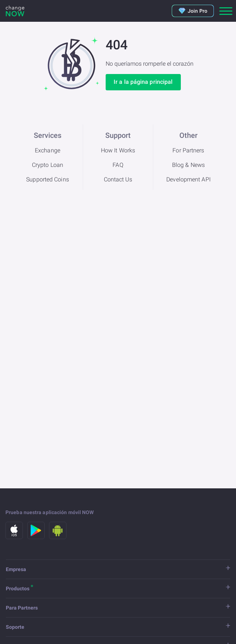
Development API (188, 179)
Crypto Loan (48, 165)
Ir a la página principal (143, 82)
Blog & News (188, 165)
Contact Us (118, 179)
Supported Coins (48, 179)
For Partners (188, 150)
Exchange (48, 150)
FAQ (118, 165)
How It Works (118, 150)
